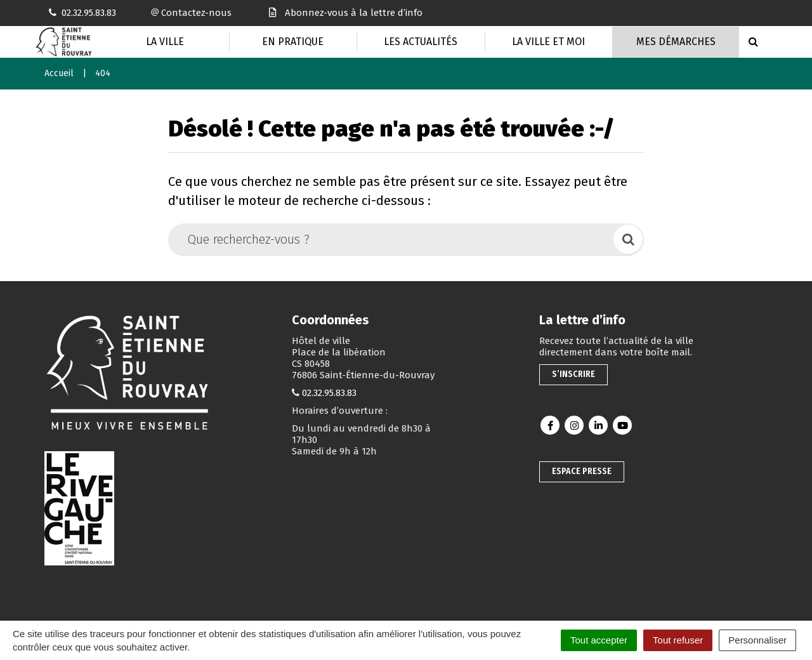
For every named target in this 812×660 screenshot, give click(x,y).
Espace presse (582, 471)
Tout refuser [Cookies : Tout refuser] (678, 640)
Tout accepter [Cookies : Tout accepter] (599, 640)
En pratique (293, 42)
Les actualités (421, 42)
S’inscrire (573, 374)
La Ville (165, 42)
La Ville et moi (548, 42)
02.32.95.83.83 (329, 393)
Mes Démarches (676, 42)
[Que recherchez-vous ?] (392, 239)
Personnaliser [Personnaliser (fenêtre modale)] (757, 640)
